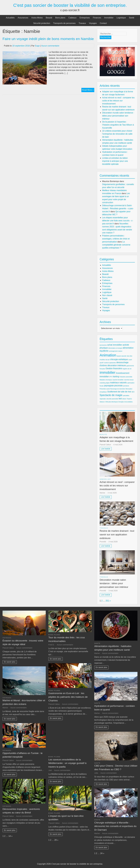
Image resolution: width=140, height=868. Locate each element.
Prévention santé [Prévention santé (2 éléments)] (105, 389)
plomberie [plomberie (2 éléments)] (126, 386)
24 (101, 853)
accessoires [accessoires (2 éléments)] (103, 345)
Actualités (10, 18)
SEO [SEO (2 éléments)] (133, 392)
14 (10, 836)
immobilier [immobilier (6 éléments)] (108, 373)
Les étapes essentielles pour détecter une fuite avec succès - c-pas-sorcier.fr (118, 221)
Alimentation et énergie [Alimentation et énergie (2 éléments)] (115, 348)
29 (55, 840)
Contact (103, 23)
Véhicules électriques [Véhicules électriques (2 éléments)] (112, 402)
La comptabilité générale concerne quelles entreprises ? (116, 245)
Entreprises (85, 18)
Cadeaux (72, 18)
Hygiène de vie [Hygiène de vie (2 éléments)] (127, 369)
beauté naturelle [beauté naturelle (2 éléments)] (121, 356)
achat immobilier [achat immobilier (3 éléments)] (115, 345)
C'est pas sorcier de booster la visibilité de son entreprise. (70, 5)
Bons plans (60, 18)
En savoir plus (10, 662)
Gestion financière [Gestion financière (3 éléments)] (114, 368)
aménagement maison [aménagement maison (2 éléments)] (116, 351)
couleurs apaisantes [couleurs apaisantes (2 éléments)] (110, 363)
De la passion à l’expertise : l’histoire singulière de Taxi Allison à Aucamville (118, 125)
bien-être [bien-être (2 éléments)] (130, 356)
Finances (97, 18)
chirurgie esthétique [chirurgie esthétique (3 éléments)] (119, 359)
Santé (132, 18)
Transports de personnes (64, 23)
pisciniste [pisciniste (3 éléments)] (118, 386)
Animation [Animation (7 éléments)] (108, 355)
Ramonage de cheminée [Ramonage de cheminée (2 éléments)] (118, 389)
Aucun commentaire (50, 46)
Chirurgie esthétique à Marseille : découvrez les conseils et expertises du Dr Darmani (115, 826)
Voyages (93, 23)
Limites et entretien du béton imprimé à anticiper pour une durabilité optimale (115, 161)
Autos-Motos (37, 18)
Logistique (121, 18)
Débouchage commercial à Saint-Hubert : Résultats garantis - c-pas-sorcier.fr (118, 209)
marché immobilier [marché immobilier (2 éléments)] (118, 380)
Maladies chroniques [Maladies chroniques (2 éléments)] (106, 380)
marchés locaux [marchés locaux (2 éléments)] (129, 380)
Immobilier (109, 18)
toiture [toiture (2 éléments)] (124, 399)
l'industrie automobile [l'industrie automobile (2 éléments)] (126, 377)
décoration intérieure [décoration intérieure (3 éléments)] (117, 365)
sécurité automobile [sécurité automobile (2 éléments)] (112, 399)
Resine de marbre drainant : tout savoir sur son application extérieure (117, 535)
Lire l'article (106, 449)
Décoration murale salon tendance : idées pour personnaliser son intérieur (118, 116)
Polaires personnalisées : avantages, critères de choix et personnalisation (116, 239)
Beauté (49, 18)
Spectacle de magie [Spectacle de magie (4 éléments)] (111, 395)
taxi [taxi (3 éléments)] (120, 399)
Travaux (82, 23)
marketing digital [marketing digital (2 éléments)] (105, 383)
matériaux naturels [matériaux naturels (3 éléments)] (118, 383)
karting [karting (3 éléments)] (116, 377)
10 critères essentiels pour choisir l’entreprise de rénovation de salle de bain (117, 134)
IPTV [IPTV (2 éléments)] (111, 377)
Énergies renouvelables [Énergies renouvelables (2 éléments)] (126, 402)
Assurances (23, 18)
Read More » (88, 90)
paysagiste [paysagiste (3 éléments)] (109, 386)
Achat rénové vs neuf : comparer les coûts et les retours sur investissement (118, 101)
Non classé (107, 295)
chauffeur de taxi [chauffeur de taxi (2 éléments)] (105, 360)
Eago (37, 46)
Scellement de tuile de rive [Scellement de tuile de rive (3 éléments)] (119, 392)
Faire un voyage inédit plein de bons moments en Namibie (48, 39)
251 (107, 601)
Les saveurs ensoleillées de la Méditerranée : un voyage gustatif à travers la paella (67, 763)
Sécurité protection (42, 23)
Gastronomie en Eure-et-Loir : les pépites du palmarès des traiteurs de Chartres (68, 697)
